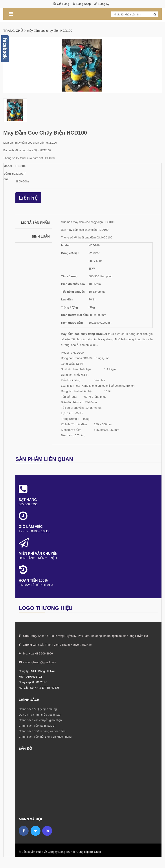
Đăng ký (104, 4)
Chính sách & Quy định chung (38, 709)
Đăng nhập (84, 4)
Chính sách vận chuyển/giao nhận (40, 720)
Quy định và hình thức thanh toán (40, 714)
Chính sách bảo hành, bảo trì (37, 725)
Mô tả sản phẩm (35, 222)
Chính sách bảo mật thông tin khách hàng (45, 736)
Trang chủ (13, 31)
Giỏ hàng (63, 4)
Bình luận (41, 236)
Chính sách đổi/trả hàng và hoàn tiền (42, 731)
